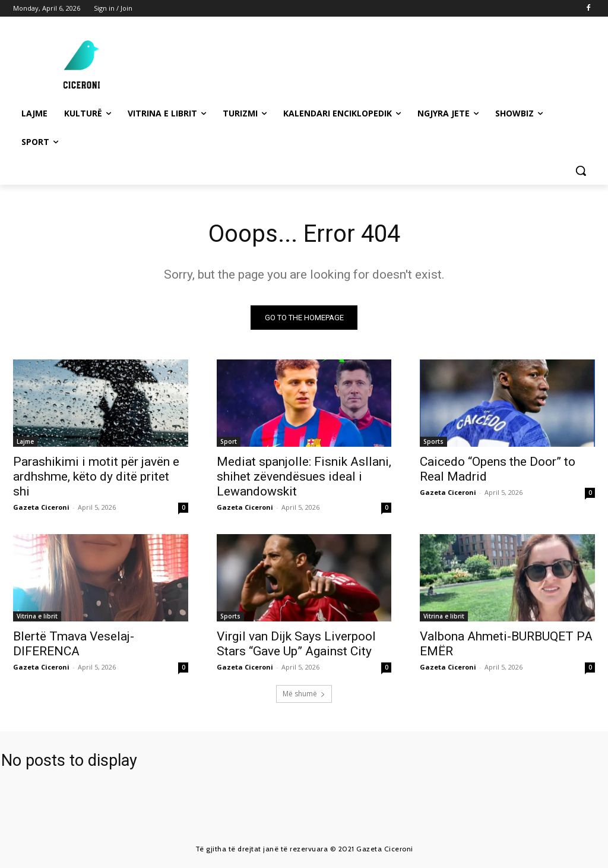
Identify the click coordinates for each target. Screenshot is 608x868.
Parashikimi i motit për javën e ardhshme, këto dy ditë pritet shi (96, 477)
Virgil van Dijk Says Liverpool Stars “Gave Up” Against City (296, 644)
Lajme (25, 442)
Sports (433, 442)
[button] (581, 171)
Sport (229, 442)
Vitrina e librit (37, 617)
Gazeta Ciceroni (41, 508)
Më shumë (304, 694)
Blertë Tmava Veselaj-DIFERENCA (74, 644)
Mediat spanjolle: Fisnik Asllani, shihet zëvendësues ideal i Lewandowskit (304, 477)
